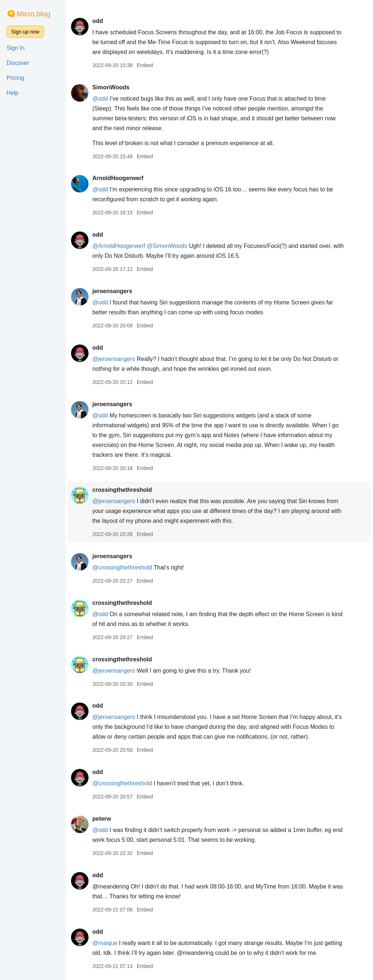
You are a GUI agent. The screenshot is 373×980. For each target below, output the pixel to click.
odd (97, 21)
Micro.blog (34, 14)
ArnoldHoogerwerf (118, 178)
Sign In (16, 48)
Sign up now (25, 32)
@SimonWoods (167, 246)
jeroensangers (112, 291)
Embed (145, 65)
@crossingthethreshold (122, 567)
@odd (100, 99)
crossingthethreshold (122, 490)
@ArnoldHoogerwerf (119, 246)
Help (13, 93)
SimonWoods (111, 87)
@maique (105, 943)
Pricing (15, 78)
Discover (18, 63)
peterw (102, 819)
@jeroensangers (114, 359)
